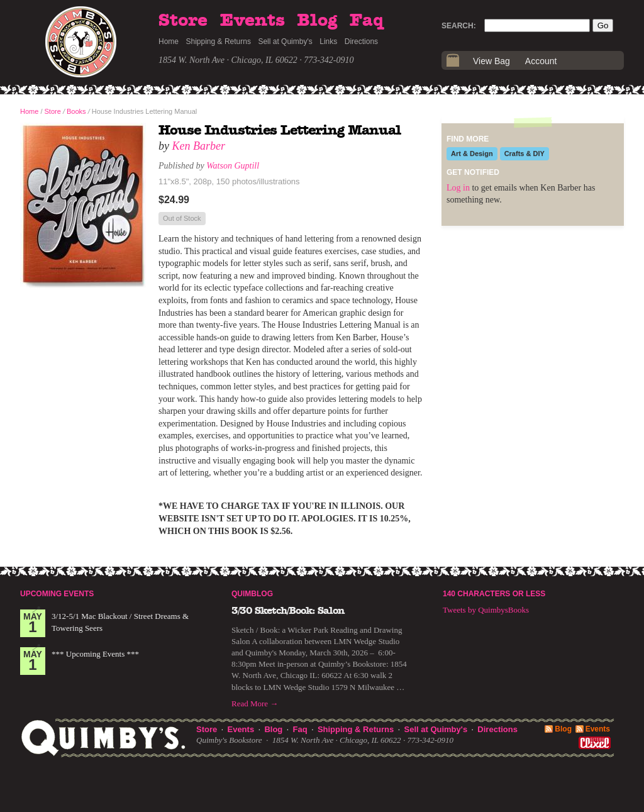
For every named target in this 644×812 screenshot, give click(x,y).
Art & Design (472, 153)
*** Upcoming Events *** (95, 654)
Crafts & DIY (525, 153)
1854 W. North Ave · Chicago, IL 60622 (228, 60)
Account (541, 61)
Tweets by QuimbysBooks (486, 610)
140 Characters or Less (494, 594)
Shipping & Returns (219, 42)
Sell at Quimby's (285, 42)
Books (76, 111)
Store (183, 21)
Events (253, 21)
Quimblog (252, 594)
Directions (361, 42)
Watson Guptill (233, 166)
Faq (367, 21)
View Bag (491, 61)
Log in (458, 188)
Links (328, 42)
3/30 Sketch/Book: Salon (288, 611)
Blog (317, 21)
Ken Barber (199, 146)
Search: (459, 26)
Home (169, 42)
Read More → (255, 704)
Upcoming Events (57, 594)
